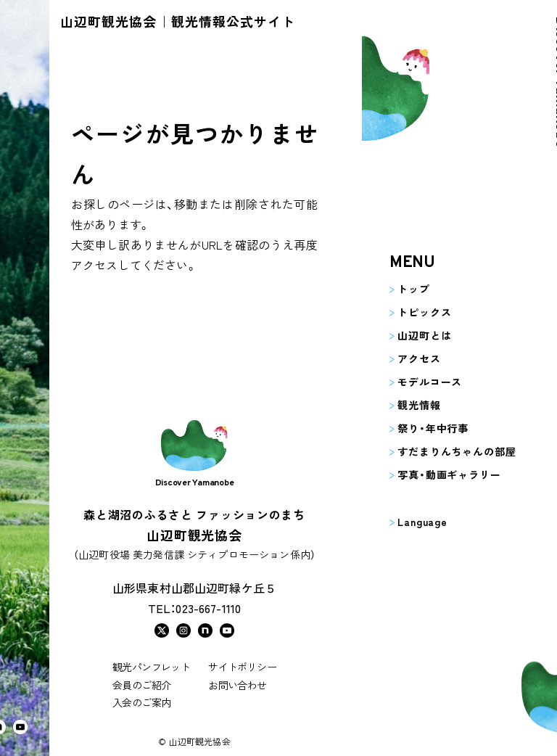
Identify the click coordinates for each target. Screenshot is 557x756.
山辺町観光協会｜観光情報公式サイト (178, 21)
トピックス (403, 312)
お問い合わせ (237, 685)
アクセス (398, 358)
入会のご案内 (141, 702)
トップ (393, 289)
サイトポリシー (242, 667)
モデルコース (409, 382)
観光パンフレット (151, 667)
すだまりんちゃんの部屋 (436, 451)
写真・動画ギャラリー (428, 474)
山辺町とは (403, 335)
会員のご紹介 (141, 685)
